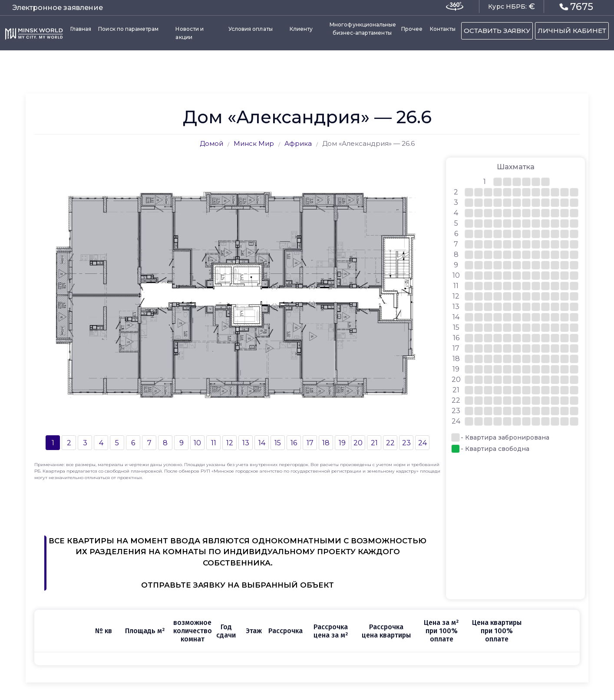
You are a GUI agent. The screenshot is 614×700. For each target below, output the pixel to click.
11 (214, 443)
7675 (576, 7)
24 (423, 443)
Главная (81, 29)
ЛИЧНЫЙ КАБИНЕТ (572, 31)
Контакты (443, 29)
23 (406, 443)
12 (230, 443)
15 (278, 443)
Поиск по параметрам (128, 29)
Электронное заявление (58, 8)
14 (262, 443)
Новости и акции (190, 33)
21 (374, 443)
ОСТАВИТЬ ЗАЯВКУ (497, 31)
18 (326, 443)
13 (246, 443)
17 (310, 443)
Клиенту (301, 29)
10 (197, 443)
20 (358, 443)
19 (342, 443)
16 (294, 443)
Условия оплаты (251, 29)
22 (390, 443)
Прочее (412, 29)
